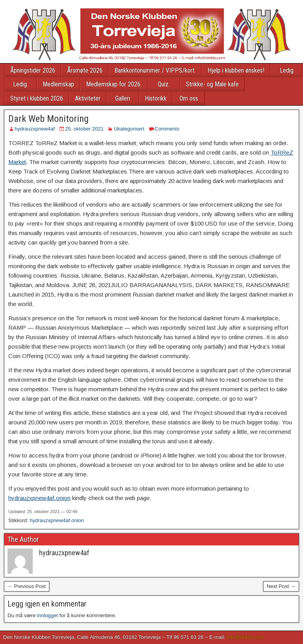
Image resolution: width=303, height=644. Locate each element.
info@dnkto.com (245, 637)
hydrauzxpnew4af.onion (39, 498)
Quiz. (164, 84)
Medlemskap (58, 84)
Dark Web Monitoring (49, 119)
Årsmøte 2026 (85, 70)
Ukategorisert (129, 129)
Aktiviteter (88, 98)
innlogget (48, 615)
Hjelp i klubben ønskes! (236, 70)
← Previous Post (27, 586)
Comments (167, 129)
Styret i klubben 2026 (37, 98)
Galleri (123, 98)
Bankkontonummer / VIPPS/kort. (155, 70)
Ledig (287, 70)
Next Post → (281, 586)
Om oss (189, 98)
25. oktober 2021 (84, 129)
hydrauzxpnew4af (35, 129)
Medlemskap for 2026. (114, 84)
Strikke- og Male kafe (212, 84)
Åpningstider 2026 (33, 70)
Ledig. (21, 84)
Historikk (156, 98)
